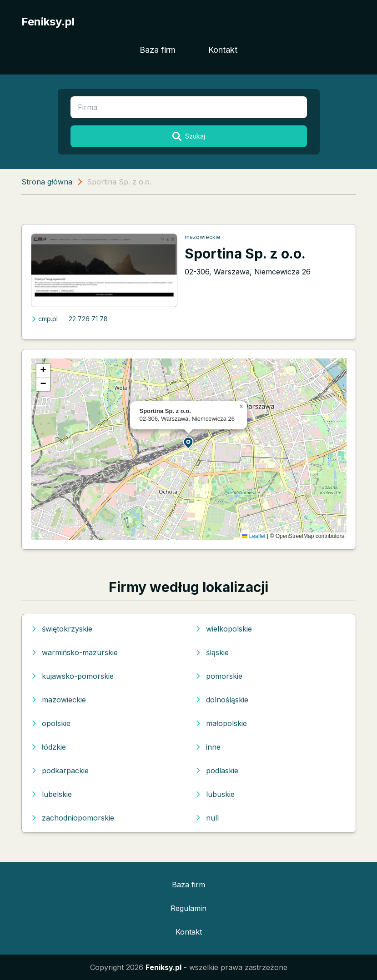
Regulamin (188, 908)
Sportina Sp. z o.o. (245, 254)
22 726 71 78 (88, 319)
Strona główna (47, 182)
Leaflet (254, 536)
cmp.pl (44, 319)
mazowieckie (203, 237)
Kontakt (223, 50)
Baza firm (158, 50)
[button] (189, 442)
